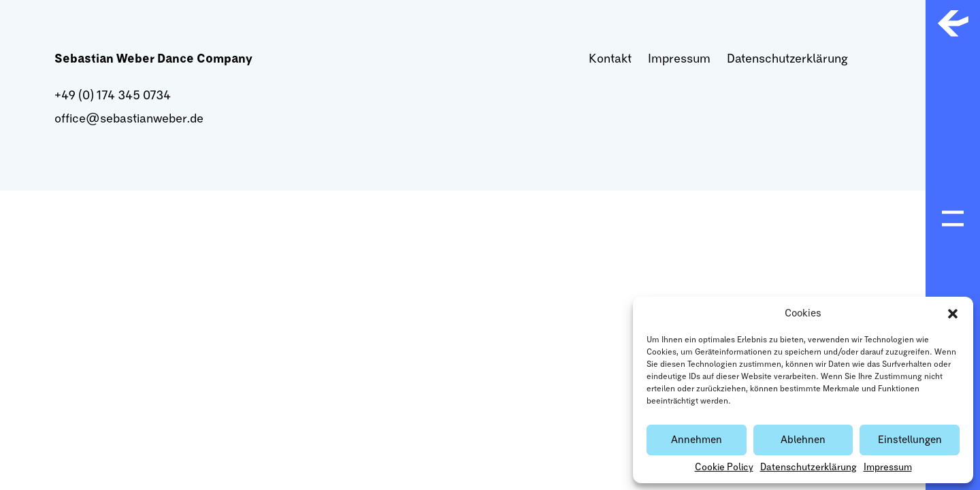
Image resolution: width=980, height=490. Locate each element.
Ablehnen (803, 440)
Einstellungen (910, 440)
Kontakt (610, 59)
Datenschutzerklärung (808, 468)
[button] (953, 314)
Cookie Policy (724, 468)
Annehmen (697, 440)
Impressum (888, 468)
